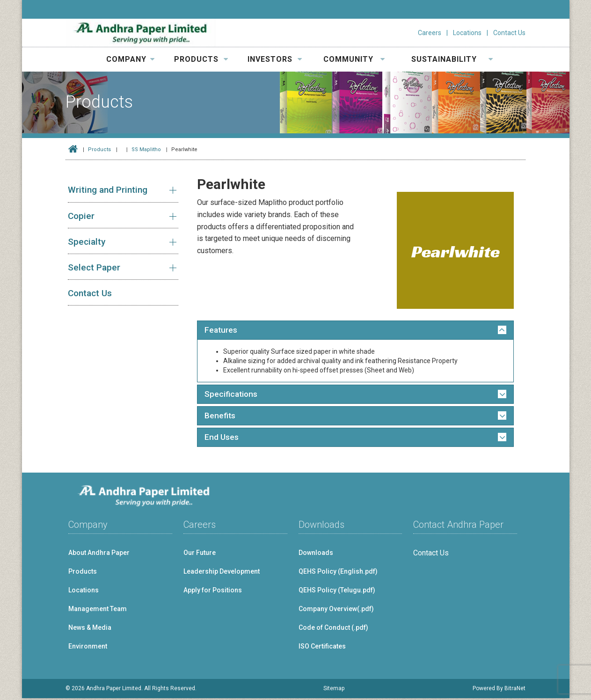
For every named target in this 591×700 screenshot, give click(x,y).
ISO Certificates (322, 648)
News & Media (90, 629)
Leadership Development (222, 573)
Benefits (220, 417)
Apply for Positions (213, 592)
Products (99, 149)
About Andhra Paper (99, 554)
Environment (88, 648)
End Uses (222, 439)
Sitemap (334, 690)
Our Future (200, 554)
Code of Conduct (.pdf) (333, 629)
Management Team (98, 611)
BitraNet (515, 690)
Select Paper (94, 267)
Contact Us (509, 33)
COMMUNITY (354, 59)
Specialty (87, 242)
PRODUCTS (201, 59)
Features (222, 330)
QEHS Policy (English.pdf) (338, 573)
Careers (430, 33)
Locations (467, 33)
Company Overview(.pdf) (336, 611)
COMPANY (131, 59)
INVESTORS (275, 59)
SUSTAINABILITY (452, 59)
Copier (81, 216)
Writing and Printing (108, 190)
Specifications (232, 395)
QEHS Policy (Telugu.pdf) (337, 592)
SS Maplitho (146, 149)
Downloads (316, 554)
